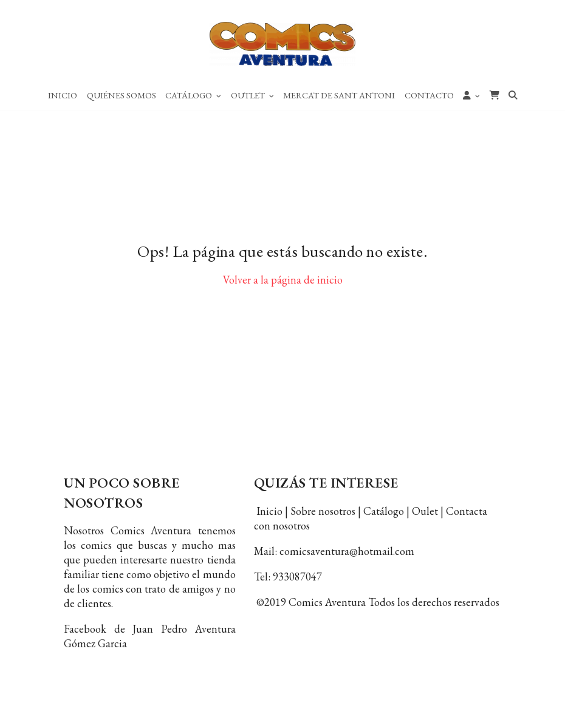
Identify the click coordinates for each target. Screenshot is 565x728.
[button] (471, 95)
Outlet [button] (252, 95)
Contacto (429, 95)
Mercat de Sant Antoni (339, 95)
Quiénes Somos (122, 95)
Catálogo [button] (193, 95)
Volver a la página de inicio (283, 280)
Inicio (63, 95)
